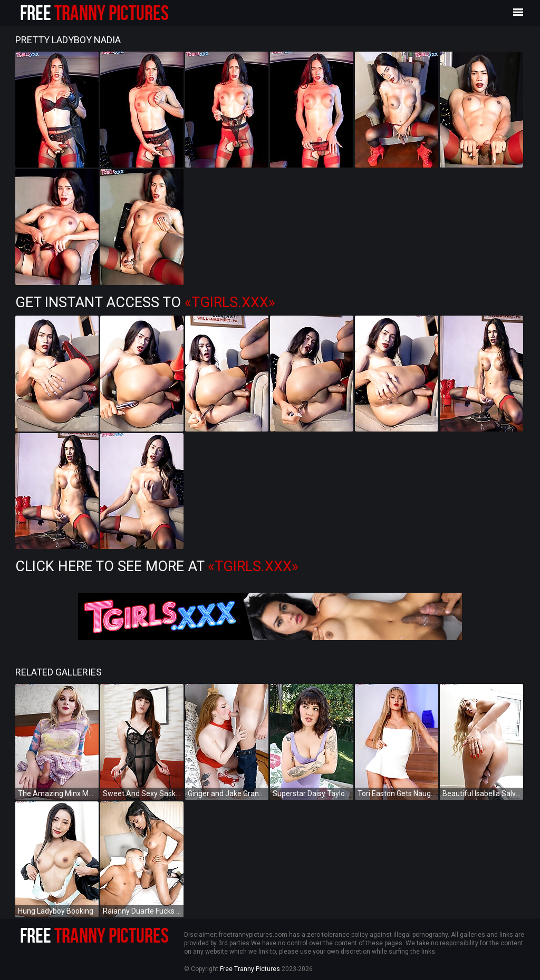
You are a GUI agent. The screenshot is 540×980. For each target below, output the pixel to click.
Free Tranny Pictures (250, 969)
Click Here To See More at (157, 566)
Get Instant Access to (145, 302)
